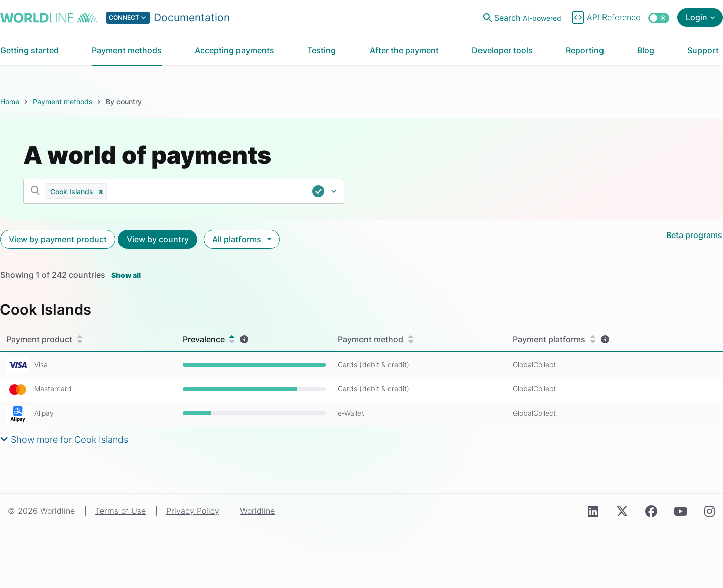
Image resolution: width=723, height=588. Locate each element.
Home (10, 102)
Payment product (44, 340)
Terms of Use (120, 511)
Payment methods (63, 102)
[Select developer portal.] (168, 18)
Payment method (376, 340)
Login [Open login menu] (697, 17)
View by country (158, 239)
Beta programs (694, 235)
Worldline (257, 511)
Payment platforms (554, 340)
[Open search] (523, 18)
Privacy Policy (193, 511)
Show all (126, 275)
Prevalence (209, 340)
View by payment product (58, 239)
